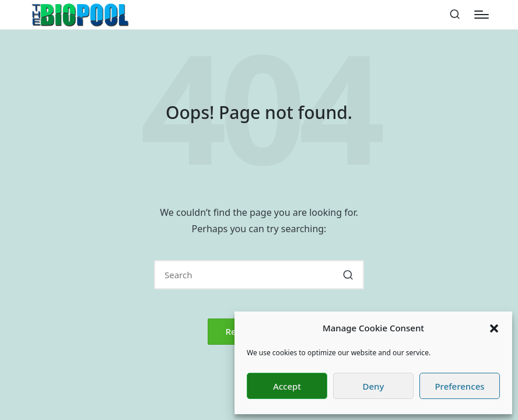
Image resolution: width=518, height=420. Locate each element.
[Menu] (482, 15)
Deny (374, 386)
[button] (494, 328)
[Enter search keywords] (259, 275)
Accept (287, 386)
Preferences (459, 386)
